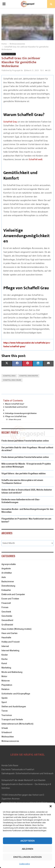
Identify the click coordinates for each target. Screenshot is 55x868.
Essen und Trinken (10, 599)
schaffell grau (9, 376)
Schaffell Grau (10, 122)
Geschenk (6, 612)
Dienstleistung (8, 586)
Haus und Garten (9, 633)
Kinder (5, 655)
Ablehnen (27, 849)
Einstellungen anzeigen (27, 857)
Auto (4, 577)
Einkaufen (6, 590)
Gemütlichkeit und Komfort (16, 407)
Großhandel (7, 625)
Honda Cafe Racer (10, 765)
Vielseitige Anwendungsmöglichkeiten (21, 413)
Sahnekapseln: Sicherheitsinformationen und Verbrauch (27, 773)
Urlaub (5, 728)
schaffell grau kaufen (29, 376)
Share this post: (15, 419)
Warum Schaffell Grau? (15, 404)
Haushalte (6, 638)
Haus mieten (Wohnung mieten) (16, 629)
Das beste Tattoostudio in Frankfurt (18, 769)
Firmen (5, 607)
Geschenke (7, 616)
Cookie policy (25, 864)
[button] (51, 806)
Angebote (6, 569)
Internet (5, 646)
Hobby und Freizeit (10, 642)
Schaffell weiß (36, 159)
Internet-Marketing (10, 651)
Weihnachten (8, 737)
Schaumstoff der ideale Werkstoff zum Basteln (23, 780)
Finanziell (6, 603)
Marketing (6, 668)
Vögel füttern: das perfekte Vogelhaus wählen (24, 474)
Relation (5, 689)
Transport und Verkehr (12, 720)
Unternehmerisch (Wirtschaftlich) (17, 724)
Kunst (4, 663)
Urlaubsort (7, 732)
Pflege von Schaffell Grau (16, 416)
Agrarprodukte (9, 564)
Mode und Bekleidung (12, 672)
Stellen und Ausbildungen (14, 707)
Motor (4, 676)
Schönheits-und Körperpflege (16, 694)
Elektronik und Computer (13, 594)
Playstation (7, 685)
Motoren (6, 681)
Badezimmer (8, 582)
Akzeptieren (27, 841)
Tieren (5, 711)
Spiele (4, 698)
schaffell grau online (12, 380)
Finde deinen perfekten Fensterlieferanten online (25, 441)
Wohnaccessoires (9, 54)
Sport (4, 702)
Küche (4, 659)
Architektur (7, 573)
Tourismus (7, 715)
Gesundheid (7, 620)
